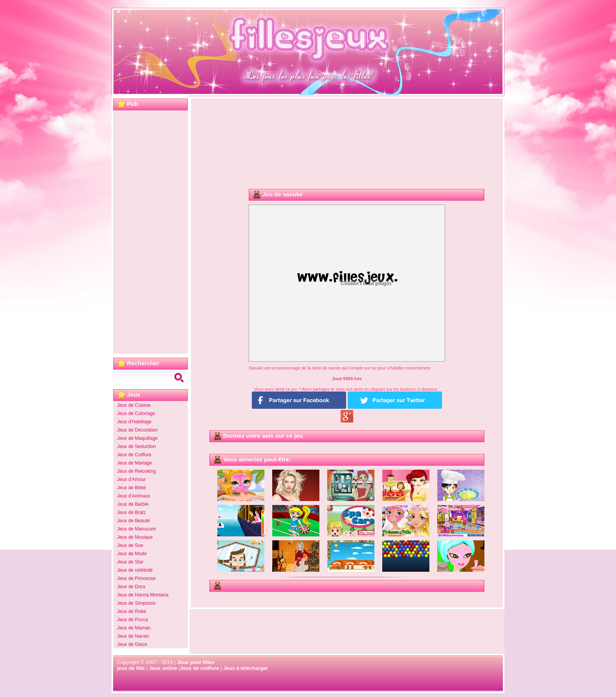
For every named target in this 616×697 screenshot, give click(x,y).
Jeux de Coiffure (134, 455)
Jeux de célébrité (135, 570)
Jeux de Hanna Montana (143, 595)
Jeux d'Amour (131, 479)
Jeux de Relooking (137, 471)
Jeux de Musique (135, 537)
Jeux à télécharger (246, 668)
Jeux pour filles (195, 662)
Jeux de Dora (131, 587)
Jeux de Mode (132, 554)
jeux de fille (131, 668)
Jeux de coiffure (200, 668)
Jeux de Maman (134, 628)
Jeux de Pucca (133, 620)
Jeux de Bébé (131, 488)
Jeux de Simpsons (136, 603)
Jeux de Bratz (131, 512)
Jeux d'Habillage (134, 422)
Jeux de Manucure (137, 529)
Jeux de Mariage (135, 463)
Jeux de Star (130, 562)
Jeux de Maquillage (137, 438)
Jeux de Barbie (133, 504)
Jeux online (163, 668)
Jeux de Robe (132, 611)
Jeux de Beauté (133, 521)
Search (180, 377)
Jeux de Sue (130, 545)
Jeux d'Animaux (134, 496)
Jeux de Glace (132, 644)
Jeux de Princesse (136, 578)
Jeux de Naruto (133, 636)
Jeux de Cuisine (134, 405)
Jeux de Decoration (137, 430)
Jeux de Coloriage (136, 413)
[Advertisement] (150, 232)
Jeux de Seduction (137, 446)
